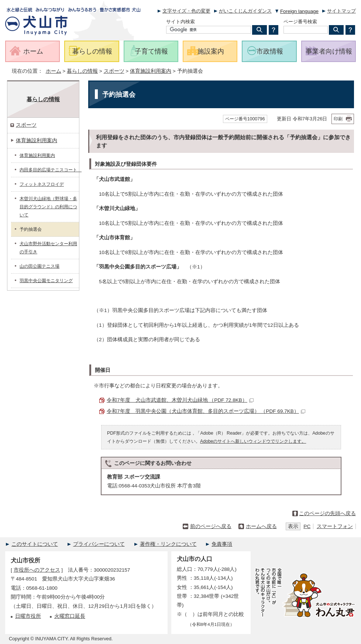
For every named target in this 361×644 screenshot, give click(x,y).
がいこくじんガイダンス (245, 11)
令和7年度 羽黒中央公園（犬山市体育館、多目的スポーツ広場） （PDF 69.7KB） (206, 411)
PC (307, 526)
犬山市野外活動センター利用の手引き (48, 248)
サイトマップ (341, 11)
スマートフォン (335, 526)
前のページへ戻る (211, 526)
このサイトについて (35, 544)
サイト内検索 (180, 22)
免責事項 (222, 544)
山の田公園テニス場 (39, 266)
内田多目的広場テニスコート (49, 170)
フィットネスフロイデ (42, 184)
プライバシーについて (99, 544)
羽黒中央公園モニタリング (46, 281)
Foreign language (299, 11)
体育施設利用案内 (151, 71)
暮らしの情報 (82, 71)
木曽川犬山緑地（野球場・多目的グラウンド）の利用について (48, 207)
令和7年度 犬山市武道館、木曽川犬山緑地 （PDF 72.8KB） (180, 400)
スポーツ (114, 71)
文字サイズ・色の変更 (186, 11)
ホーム (54, 71)
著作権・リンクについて (168, 544)
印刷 (338, 119)
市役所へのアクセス (37, 570)
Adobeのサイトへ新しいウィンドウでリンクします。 (253, 441)
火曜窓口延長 (70, 616)
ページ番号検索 (300, 22)
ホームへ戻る (261, 526)
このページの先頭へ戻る (327, 513)
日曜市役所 (28, 616)
